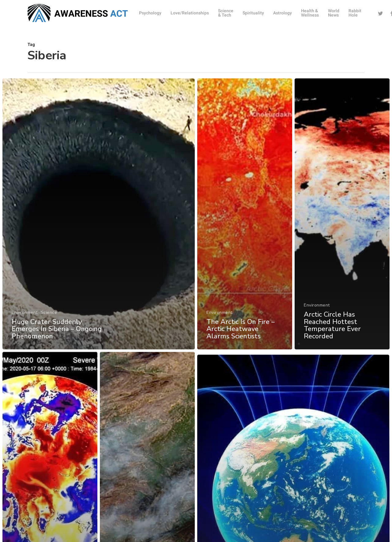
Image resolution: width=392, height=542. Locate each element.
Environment (25, 312)
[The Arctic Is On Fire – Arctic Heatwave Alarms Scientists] (245, 214)
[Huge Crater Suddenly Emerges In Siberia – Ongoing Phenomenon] (99, 214)
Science (49, 312)
